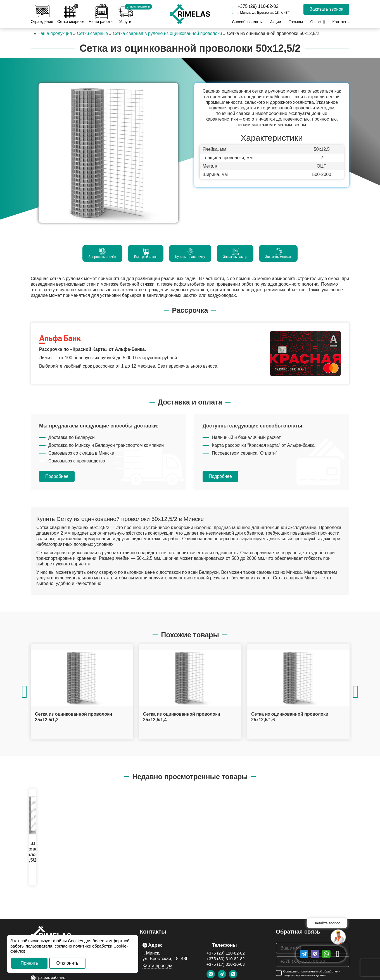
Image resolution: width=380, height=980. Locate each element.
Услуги (125, 14)
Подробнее (57, 476)
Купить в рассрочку (190, 253)
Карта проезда (157, 966)
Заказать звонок (326, 9)
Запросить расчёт (102, 253)
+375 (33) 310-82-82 (226, 959)
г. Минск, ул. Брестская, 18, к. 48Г (261, 13)
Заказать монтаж (278, 253)
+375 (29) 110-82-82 (255, 6)
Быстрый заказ (146, 253)
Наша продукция (55, 33)
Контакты (341, 22)
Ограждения (42, 14)
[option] (108, 153)
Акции (276, 22)
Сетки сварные (71, 14)
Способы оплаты (247, 22)
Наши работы (101, 14)
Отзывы (295, 22)
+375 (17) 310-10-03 (226, 964)
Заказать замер (235, 253)
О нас (315, 22)
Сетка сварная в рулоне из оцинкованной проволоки (167, 33)
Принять (29, 963)
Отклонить (67, 963)
